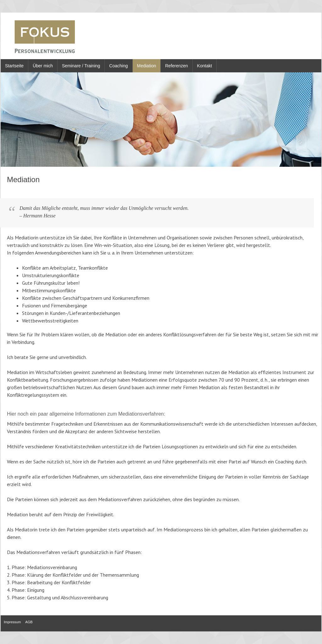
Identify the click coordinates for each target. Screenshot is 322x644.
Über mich (43, 66)
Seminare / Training (81, 66)
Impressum (12, 622)
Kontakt (205, 66)
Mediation (147, 66)
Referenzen (176, 66)
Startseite (14, 66)
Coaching (118, 66)
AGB (29, 622)
